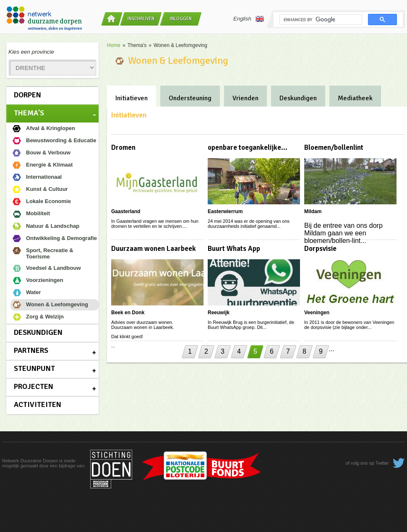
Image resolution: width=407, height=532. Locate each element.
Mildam (313, 211)
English (249, 19)
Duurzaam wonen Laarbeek (154, 249)
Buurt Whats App (234, 249)
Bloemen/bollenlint (334, 147)
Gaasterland (126, 211)
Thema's (29, 113)
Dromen (123, 147)
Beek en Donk (128, 313)
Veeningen (317, 313)
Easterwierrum (225, 211)
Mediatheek (355, 98)
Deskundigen (38, 332)
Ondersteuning (190, 98)
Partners (31, 350)
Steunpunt (34, 368)
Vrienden (245, 98)
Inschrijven (141, 19)
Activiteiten (38, 404)
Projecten (34, 386)
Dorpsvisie (320, 249)
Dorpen (27, 95)
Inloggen (181, 19)
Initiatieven (132, 98)
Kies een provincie (31, 52)
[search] (320, 20)
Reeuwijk (219, 313)
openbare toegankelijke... (248, 147)
